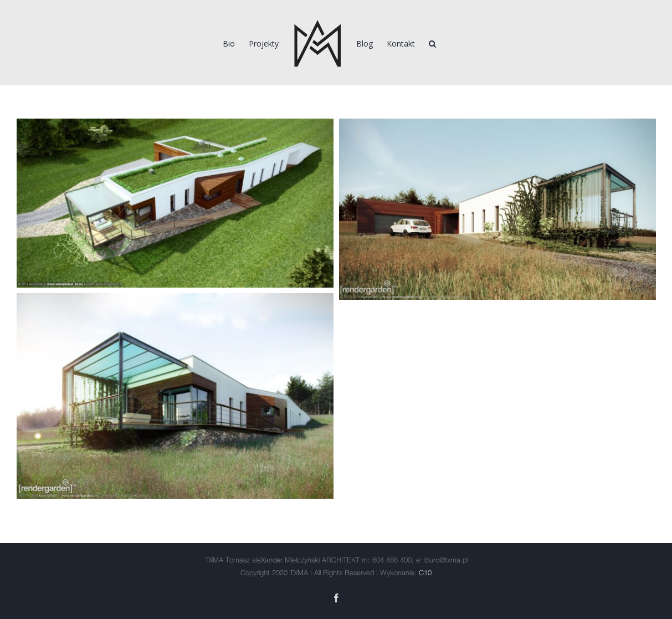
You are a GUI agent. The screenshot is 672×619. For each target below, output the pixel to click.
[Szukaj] (432, 43)
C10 (425, 573)
